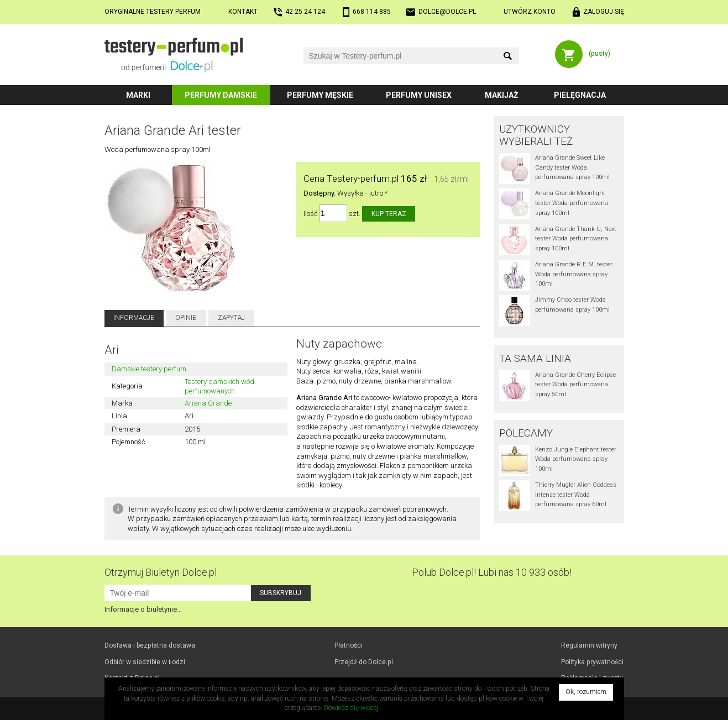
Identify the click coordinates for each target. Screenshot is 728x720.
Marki (138, 95)
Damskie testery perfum (149, 369)
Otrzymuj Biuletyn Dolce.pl (161, 572)
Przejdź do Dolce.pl (364, 662)
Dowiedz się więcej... (353, 708)
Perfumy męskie (320, 95)
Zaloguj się (604, 12)
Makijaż (502, 95)
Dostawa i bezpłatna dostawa (150, 645)
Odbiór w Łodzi (145, 662)
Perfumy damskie (221, 95)
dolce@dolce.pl (447, 12)
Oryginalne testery (153, 12)
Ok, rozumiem (586, 692)
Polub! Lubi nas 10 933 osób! (492, 572)
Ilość (311, 214)
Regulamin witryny (589, 645)
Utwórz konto (530, 12)
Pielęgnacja (580, 95)
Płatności (349, 645)
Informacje (134, 318)
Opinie (186, 318)
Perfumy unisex (419, 95)
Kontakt (243, 12)
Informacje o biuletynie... (143, 609)
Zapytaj (231, 318)
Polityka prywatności (592, 662)
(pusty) (599, 54)
